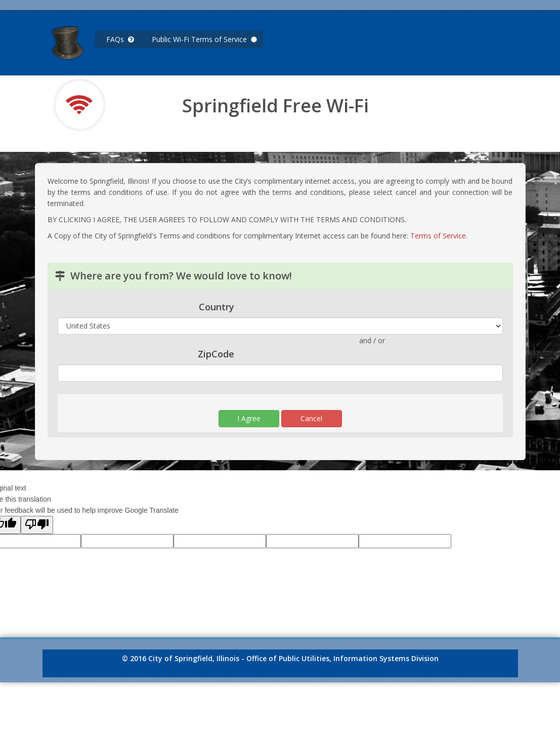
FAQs (120, 39)
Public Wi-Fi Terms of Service (204, 39)
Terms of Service (438, 236)
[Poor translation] (37, 525)
